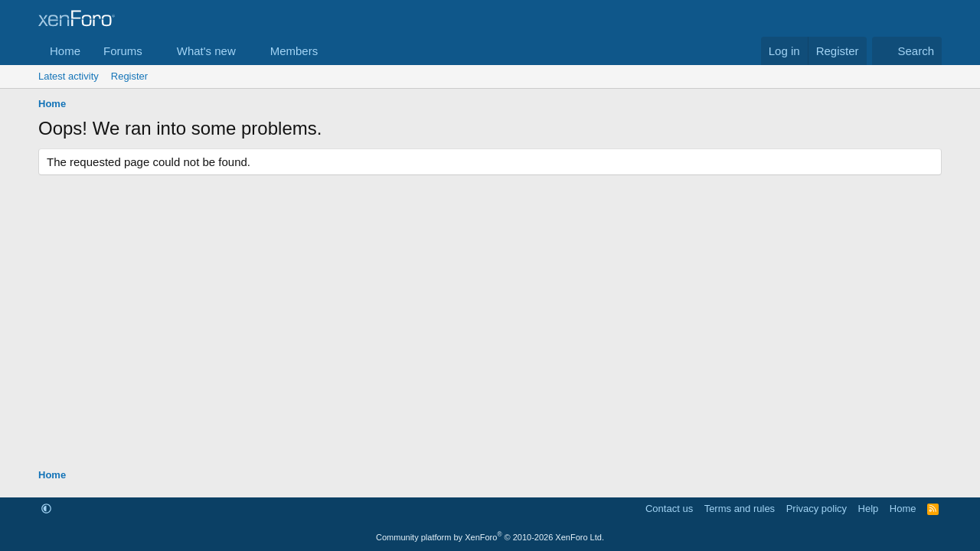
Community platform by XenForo (490, 537)
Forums (123, 51)
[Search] (907, 51)
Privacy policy (817, 509)
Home (65, 51)
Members (294, 51)
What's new (206, 51)
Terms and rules (740, 509)
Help (869, 509)
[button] (155, 51)
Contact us (669, 509)
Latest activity (69, 76)
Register (129, 76)
